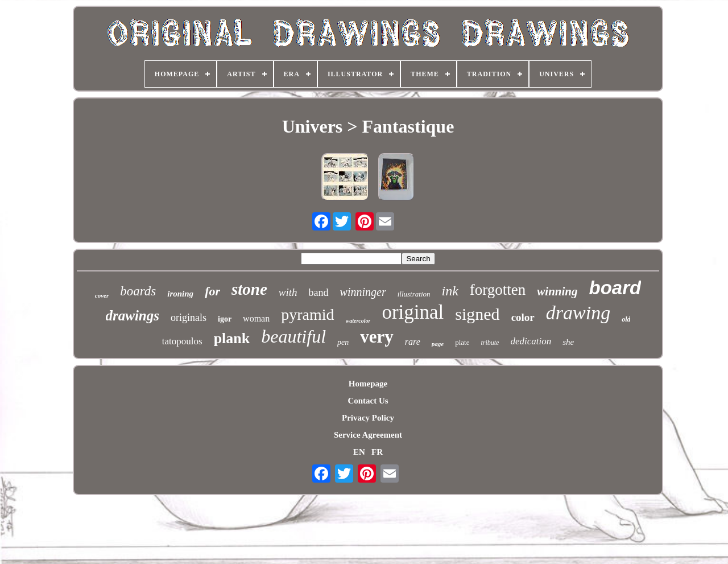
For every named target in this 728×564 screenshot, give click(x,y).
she (568, 342)
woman (256, 318)
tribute (490, 343)
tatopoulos (182, 341)
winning (557, 291)
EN (359, 452)
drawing (578, 313)
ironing (180, 294)
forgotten (498, 290)
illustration (414, 294)
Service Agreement (368, 435)
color (523, 317)
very (377, 337)
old (626, 319)
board (615, 288)
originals (189, 318)
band (319, 293)
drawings (133, 316)
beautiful (293, 336)
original (413, 312)
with (288, 292)
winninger (363, 292)
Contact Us (368, 401)
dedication (531, 341)
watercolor (358, 321)
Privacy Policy (368, 418)
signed (477, 314)
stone (249, 289)
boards (138, 291)
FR (377, 452)
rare (413, 342)
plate (462, 342)
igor (225, 319)
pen (343, 342)
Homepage (368, 384)
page (438, 344)
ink (450, 291)
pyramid (307, 314)
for (212, 291)
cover (102, 295)
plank (232, 338)
